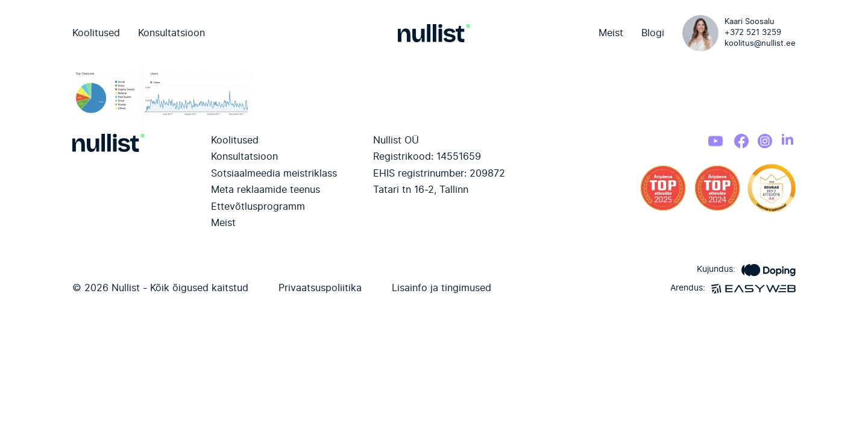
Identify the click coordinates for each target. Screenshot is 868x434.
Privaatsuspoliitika (320, 288)
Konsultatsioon (171, 33)
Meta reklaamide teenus (266, 190)
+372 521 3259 (753, 33)
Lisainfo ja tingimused (442, 288)
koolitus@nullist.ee (760, 44)
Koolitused (96, 33)
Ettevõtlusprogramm (258, 207)
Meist (611, 33)
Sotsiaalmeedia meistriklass (274, 174)
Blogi (653, 33)
